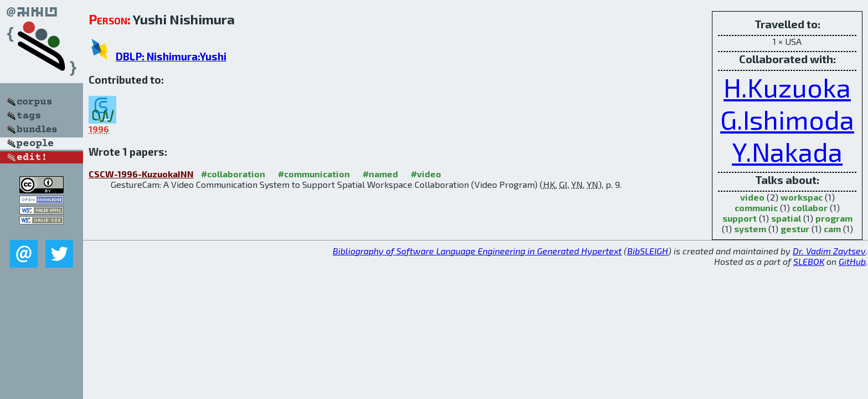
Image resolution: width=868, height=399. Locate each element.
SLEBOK (809, 261)
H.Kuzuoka (787, 87)
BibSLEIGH (648, 251)
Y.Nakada (787, 151)
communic (756, 208)
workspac (802, 197)
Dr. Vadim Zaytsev (829, 251)
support (740, 218)
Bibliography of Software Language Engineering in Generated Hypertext (477, 251)
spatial (786, 218)
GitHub (852, 261)
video (752, 197)
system (750, 229)
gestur (795, 229)
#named (380, 174)
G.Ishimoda (787, 119)
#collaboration (233, 174)
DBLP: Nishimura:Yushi (171, 56)
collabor (810, 208)
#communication (314, 174)
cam (832, 229)
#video (426, 174)
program (834, 218)
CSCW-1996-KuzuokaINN (141, 174)
